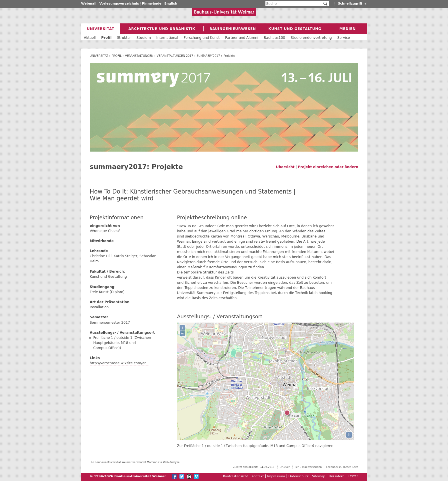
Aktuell (90, 38)
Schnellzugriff (350, 4)
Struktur (124, 38)
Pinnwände (152, 4)
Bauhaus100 (274, 38)
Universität (99, 56)
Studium (144, 38)
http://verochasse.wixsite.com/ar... (119, 363)
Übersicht (285, 167)
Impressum (276, 476)
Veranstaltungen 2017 (175, 56)
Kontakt (258, 476)
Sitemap (319, 476)
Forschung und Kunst (202, 38)
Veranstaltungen (139, 56)
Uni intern (337, 476)
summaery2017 (208, 56)
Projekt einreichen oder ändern (328, 167)
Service (344, 38)
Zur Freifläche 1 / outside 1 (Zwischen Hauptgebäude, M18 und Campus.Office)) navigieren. (256, 446)
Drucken (285, 467)
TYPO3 (353, 476)
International (167, 38)
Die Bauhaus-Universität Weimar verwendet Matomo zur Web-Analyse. (135, 462)
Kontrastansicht (236, 476)
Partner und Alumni (242, 38)
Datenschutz (299, 476)
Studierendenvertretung (311, 38)
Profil (117, 56)
